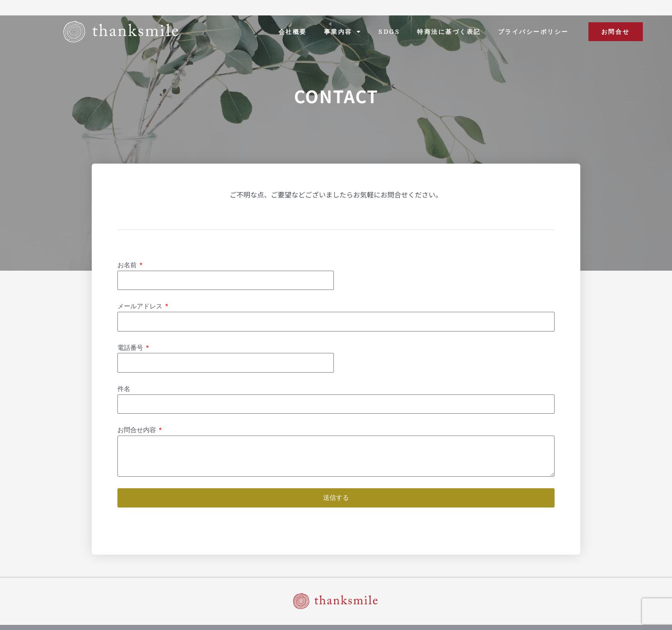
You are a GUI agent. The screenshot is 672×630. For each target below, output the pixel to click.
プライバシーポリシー (533, 32)
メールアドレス (141, 306)
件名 (124, 389)
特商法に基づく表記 (449, 32)
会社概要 (293, 32)
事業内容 (343, 32)
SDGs (389, 32)
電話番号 (131, 348)
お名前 (128, 265)
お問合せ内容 (138, 430)
